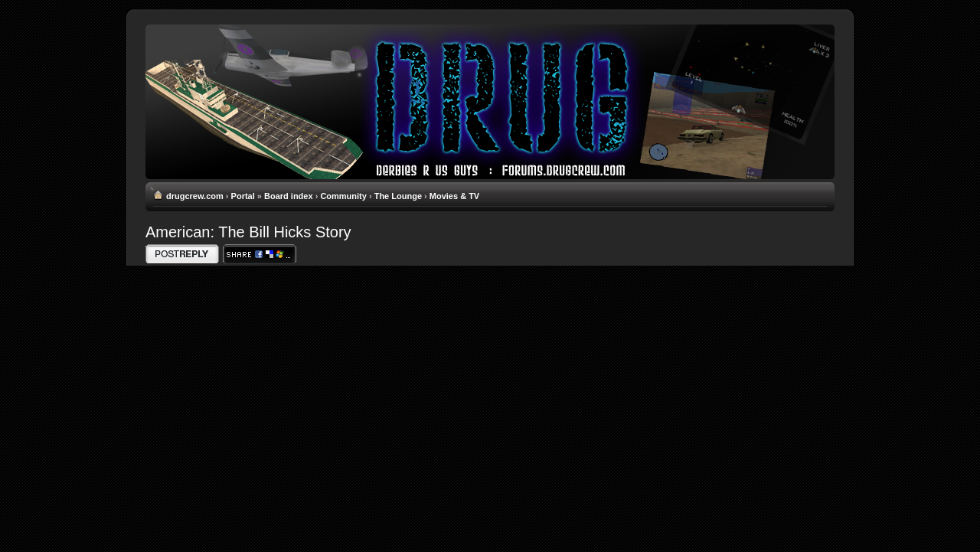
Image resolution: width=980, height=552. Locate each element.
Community (343, 196)
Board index (289, 196)
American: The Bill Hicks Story (248, 232)
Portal (243, 196)
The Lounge (398, 196)
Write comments (182, 254)
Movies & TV (454, 196)
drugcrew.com (195, 196)
